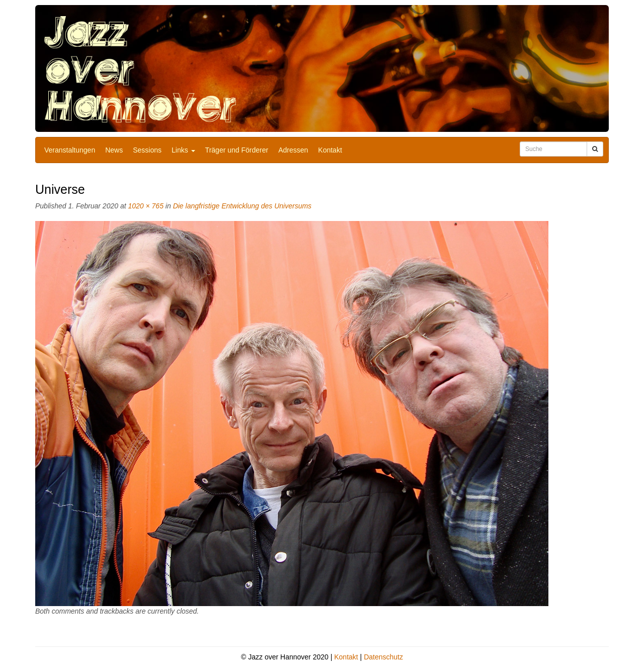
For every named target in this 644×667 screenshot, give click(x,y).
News (114, 150)
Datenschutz (383, 657)
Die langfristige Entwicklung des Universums (242, 206)
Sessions (147, 150)
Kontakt (330, 150)
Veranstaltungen (70, 150)
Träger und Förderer (237, 150)
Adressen (293, 150)
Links (183, 150)
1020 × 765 (145, 206)
